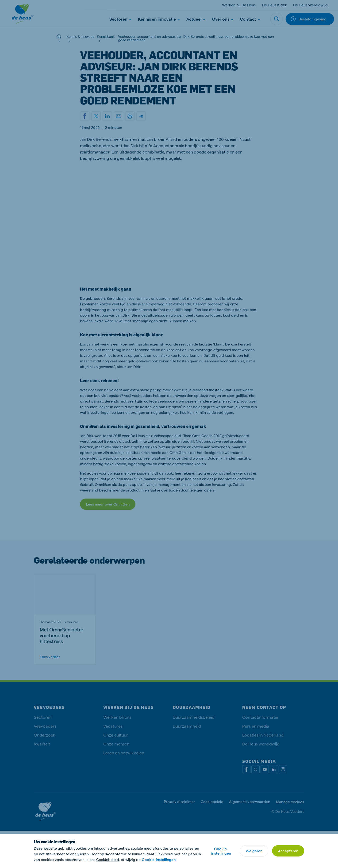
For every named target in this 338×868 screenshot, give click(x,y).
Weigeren (254, 851)
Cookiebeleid (108, 859)
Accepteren (288, 851)
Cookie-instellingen (221, 851)
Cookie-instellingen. (159, 859)
